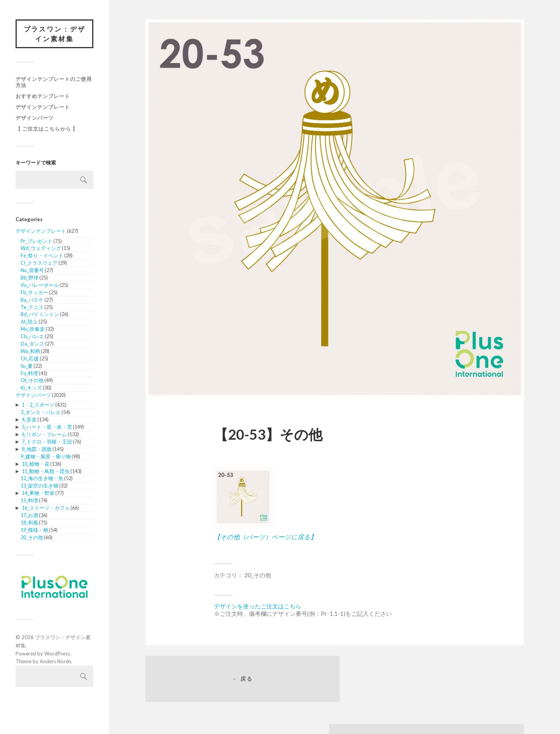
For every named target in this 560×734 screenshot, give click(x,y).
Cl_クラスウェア (39, 263)
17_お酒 (29, 516)
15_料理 (29, 501)
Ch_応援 (30, 359)
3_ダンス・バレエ (41, 413)
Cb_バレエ (32, 337)
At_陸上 (29, 322)
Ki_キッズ (31, 388)
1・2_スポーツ (38, 405)
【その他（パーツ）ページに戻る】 (265, 537)
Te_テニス (32, 308)
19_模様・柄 (34, 530)
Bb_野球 (30, 278)
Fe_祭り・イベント (42, 256)
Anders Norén (55, 662)
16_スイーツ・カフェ (46, 508)
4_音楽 (29, 420)
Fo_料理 (29, 374)
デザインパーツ (35, 118)
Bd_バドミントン (40, 315)
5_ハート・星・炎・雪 (47, 427)
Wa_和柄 (30, 351)
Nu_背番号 (32, 271)
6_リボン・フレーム (44, 435)
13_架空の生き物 (39, 486)
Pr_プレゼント (37, 241)
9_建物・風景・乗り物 (46, 457)
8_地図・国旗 (37, 449)
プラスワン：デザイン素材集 (54, 34)
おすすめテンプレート (43, 96)
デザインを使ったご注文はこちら (258, 606)
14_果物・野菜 (38, 493)
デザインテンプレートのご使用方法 (54, 82)
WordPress (57, 654)
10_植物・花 (36, 464)
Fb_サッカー (34, 293)
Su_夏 (27, 366)
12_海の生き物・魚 (42, 479)
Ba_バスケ (32, 300)
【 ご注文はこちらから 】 (47, 129)
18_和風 (29, 523)
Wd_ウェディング (41, 249)
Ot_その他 (32, 381)
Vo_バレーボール (40, 285)
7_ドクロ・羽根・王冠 (47, 442)
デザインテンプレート (43, 107)
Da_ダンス (32, 344)
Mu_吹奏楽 (33, 329)
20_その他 (32, 538)
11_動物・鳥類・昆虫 (46, 472)
